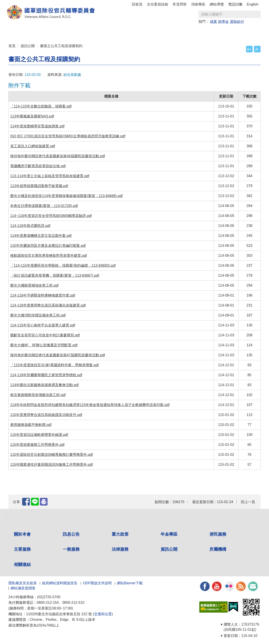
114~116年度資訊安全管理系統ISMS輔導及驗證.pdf (51, 216)
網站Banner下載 (130, 583)
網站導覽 (217, 4)
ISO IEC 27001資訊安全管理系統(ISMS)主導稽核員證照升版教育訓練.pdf (68, 136)
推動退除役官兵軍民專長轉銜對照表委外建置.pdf (49, 256)
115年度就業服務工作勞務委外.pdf (37, 445)
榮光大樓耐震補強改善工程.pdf (34, 285)
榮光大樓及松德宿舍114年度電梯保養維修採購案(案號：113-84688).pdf (66, 196)
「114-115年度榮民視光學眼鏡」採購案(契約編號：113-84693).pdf (63, 265)
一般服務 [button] (156, 31)
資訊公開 (28, 46)
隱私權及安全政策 (23, 583)
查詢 (257, 14)
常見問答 (180, 4)
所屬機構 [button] (219, 31)
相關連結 (22, 564)
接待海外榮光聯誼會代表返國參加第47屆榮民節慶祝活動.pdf (58, 355)
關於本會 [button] (28, 31)
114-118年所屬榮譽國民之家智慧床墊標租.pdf (46, 375)
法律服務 (120, 549)
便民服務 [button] (113, 31)
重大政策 (71, 31)
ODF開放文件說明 (97, 583)
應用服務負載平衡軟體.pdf (31, 425)
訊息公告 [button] (50, 31)
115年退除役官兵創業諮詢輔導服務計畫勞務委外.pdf (51, 455)
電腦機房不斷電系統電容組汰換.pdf (38, 166)
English (253, 4)
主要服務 (22, 549)
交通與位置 (103, 614)
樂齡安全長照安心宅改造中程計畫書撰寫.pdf (45, 335)
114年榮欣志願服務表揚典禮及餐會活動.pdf (44, 385)
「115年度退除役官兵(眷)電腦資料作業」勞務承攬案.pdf (54, 365)
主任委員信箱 (158, 4)
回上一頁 (248, 502)
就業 (213, 22)
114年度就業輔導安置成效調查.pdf (37, 126)
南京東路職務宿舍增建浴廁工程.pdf (38, 395)
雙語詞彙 (235, 4)
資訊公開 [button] (198, 31)
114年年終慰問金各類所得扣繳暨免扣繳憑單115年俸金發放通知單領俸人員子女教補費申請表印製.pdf (90, 405)
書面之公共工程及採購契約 (61, 46)
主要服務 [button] (134, 31)
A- (257, 49)
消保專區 (198, 4)
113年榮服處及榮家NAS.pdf (32, 116)
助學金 (223, 22)
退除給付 (237, 22)
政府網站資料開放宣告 (60, 583)
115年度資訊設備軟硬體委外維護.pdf (39, 435)
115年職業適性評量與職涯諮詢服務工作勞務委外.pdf (51, 465)
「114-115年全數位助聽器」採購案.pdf (41, 106)
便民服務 (218, 534)
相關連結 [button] (241, 31)
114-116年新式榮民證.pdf (30, 226)
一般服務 (71, 549)
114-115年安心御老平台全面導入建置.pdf (43, 325)
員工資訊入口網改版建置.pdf (33, 146)
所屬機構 (218, 549)
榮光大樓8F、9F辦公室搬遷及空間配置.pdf (44, 345)
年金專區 (92, 31)
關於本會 (22, 534)
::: (10, 29)
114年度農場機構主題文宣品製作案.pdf (41, 236)
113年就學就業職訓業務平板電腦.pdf (39, 186)
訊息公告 (71, 534)
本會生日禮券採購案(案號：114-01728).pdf (44, 206)
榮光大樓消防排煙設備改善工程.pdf (38, 315)
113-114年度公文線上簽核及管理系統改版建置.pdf (50, 176)
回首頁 (137, 4)
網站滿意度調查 (23, 588)
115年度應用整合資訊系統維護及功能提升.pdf (46, 415)
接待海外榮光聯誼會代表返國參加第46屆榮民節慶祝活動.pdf (58, 156)
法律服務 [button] (177, 31)
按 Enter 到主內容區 (20, 3)
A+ (249, 49)
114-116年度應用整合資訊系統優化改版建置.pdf (48, 305)
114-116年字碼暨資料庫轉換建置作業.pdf (43, 295)
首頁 (12, 46)
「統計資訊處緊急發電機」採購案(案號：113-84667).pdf (55, 275)
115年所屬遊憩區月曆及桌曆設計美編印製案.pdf (48, 246)
